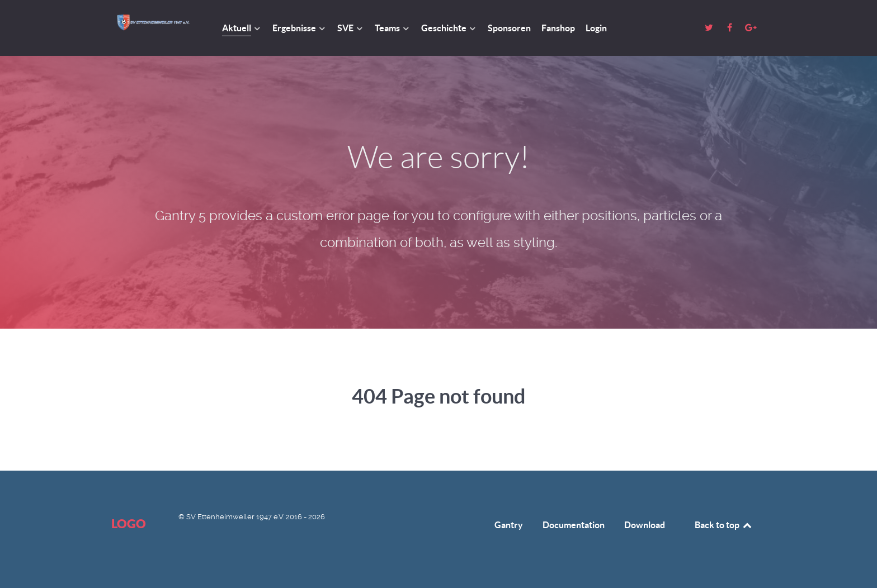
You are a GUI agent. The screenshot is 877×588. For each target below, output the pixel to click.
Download (645, 525)
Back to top (724, 525)
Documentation (574, 525)
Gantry (509, 525)
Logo (129, 523)
